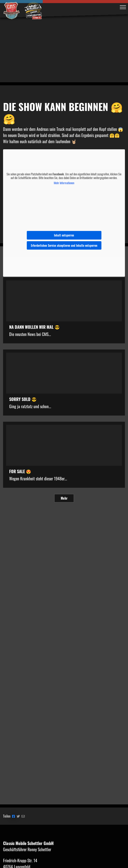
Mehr (64, 498)
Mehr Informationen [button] (64, 183)
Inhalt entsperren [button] (64, 235)
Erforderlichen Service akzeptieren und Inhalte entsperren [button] (64, 245)
